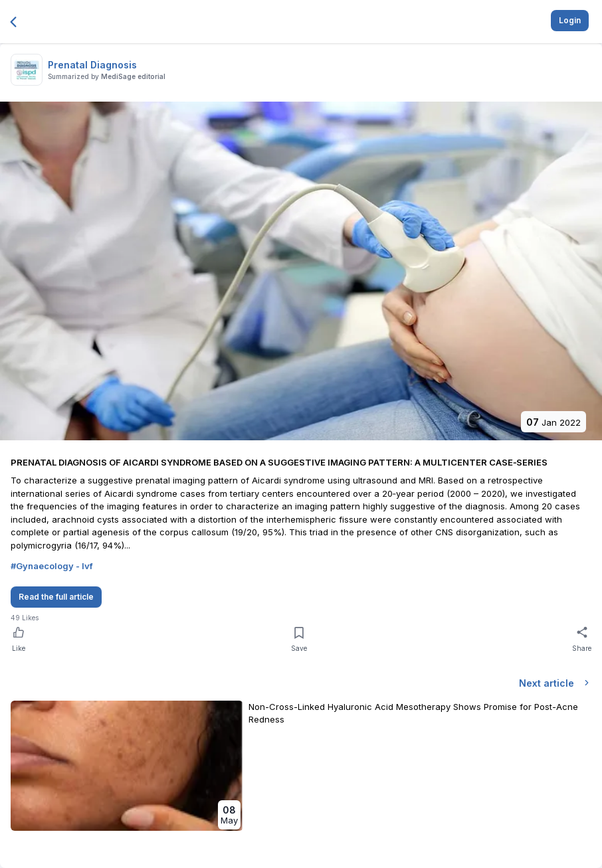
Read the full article (56, 597)
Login (570, 20)
